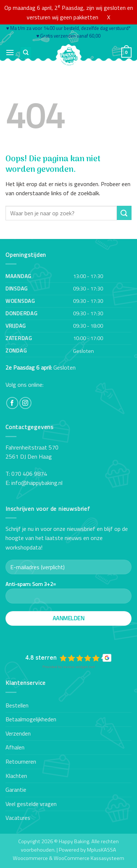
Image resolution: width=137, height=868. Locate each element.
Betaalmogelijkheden (31, 719)
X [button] (109, 17)
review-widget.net (79, 667)
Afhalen (15, 747)
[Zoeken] (26, 52)
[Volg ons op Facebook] (12, 403)
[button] (10, 52)
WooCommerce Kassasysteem (89, 858)
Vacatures (18, 818)
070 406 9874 (29, 474)
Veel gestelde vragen (31, 804)
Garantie (16, 790)
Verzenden (18, 733)
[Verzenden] (124, 213)
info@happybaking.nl (37, 483)
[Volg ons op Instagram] (25, 403)
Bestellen (17, 705)
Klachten (16, 776)
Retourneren (21, 761)
